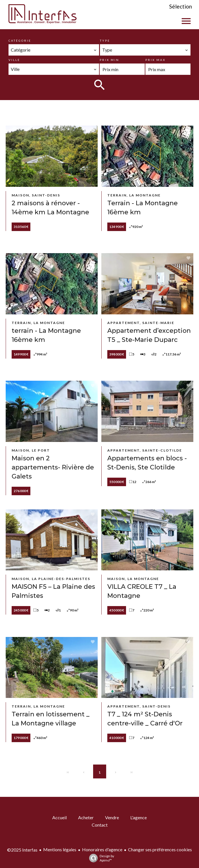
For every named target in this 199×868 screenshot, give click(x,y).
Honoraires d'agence (102, 849)
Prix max (155, 60)
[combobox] (54, 50)
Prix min (109, 60)
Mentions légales (60, 849)
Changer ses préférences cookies (160, 849)
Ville (14, 60)
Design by (100, 858)
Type (105, 41)
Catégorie (20, 41)
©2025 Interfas (22, 850)
